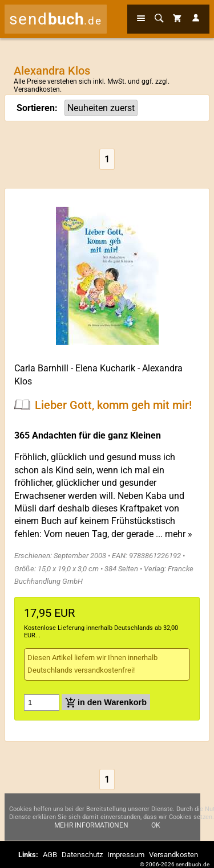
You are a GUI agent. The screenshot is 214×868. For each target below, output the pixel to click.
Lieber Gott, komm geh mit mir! (113, 404)
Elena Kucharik (105, 368)
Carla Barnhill (41, 368)
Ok (156, 825)
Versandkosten (37, 89)
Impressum (126, 855)
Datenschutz (82, 855)
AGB (50, 855)
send (56, 19)
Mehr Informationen (91, 825)
